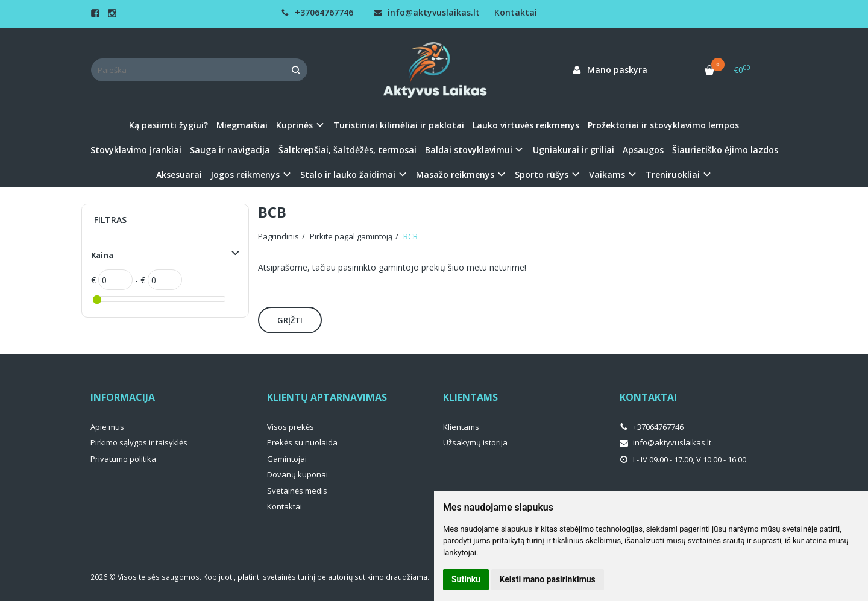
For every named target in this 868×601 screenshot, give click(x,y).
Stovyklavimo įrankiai (136, 150)
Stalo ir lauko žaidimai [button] (348, 175)
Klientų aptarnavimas (327, 397)
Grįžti (290, 320)
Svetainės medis (297, 491)
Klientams (470, 397)
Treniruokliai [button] (673, 175)
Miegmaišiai (242, 125)
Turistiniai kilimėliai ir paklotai (399, 125)
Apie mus (107, 427)
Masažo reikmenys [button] (455, 175)
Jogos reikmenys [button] (245, 175)
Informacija (123, 397)
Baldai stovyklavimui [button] (469, 150)
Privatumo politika (123, 459)
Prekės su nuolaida (302, 442)
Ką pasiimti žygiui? (168, 125)
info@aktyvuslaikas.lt (427, 12)
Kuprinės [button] (294, 125)
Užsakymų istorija (475, 442)
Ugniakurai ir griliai (574, 150)
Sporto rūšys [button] (542, 175)
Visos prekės (291, 427)
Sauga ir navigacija (230, 150)
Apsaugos (643, 150)
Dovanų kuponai (297, 474)
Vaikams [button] (607, 175)
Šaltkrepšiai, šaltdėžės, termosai (348, 150)
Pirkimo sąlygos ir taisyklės (139, 442)
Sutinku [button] (466, 579)
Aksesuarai (179, 175)
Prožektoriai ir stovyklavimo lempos (663, 125)
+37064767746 (317, 12)
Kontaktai (516, 12)
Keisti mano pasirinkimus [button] (548, 579)
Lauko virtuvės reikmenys (526, 125)
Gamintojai (287, 459)
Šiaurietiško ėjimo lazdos (725, 150)
